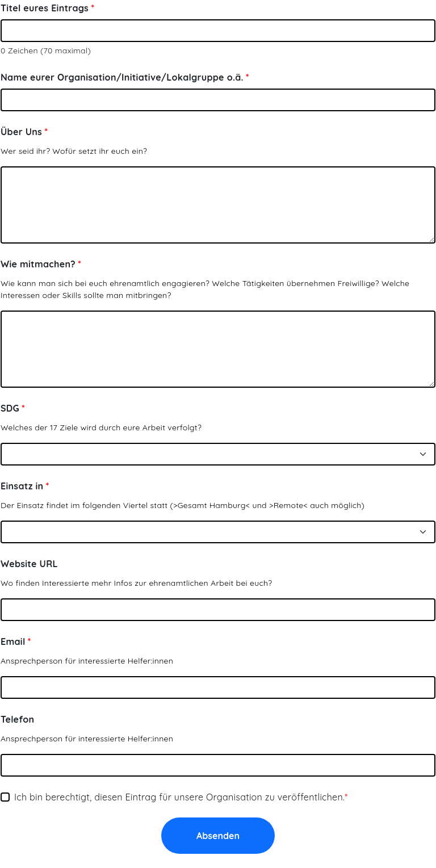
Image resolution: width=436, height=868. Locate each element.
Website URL (29, 564)
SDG (10, 408)
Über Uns (21, 132)
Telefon (17, 719)
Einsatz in (22, 486)
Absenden (218, 836)
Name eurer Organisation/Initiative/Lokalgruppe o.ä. (122, 77)
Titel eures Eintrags (45, 8)
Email (13, 641)
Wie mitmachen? (38, 264)
